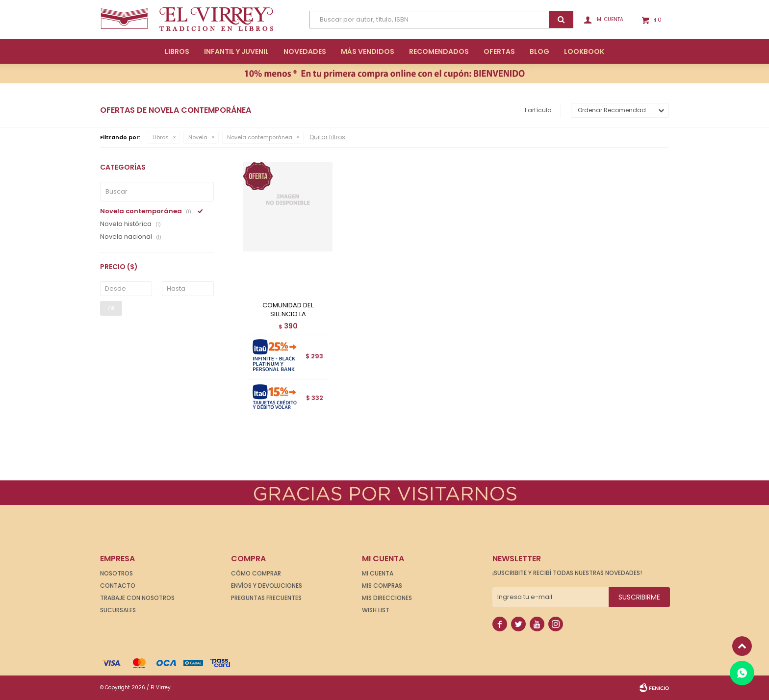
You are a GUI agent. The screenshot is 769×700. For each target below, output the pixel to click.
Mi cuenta (378, 573)
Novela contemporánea (260, 137)
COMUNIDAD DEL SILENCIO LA (288, 310)
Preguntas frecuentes (266, 598)
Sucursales (118, 610)
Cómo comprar (256, 573)
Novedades (305, 51)
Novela (198, 137)
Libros (177, 51)
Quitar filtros (327, 137)
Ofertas (499, 51)
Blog (539, 51)
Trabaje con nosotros (137, 598)
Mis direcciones (387, 598)
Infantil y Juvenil (236, 51)
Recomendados (439, 51)
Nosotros (116, 573)
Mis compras (382, 586)
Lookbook (584, 51)
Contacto (118, 586)
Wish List (376, 610)
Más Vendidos (368, 51)
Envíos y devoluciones (267, 586)
